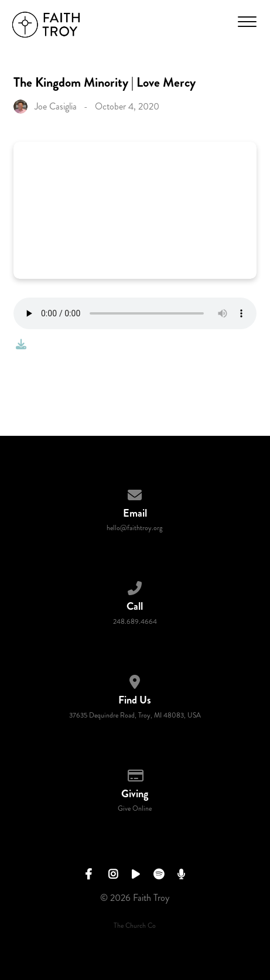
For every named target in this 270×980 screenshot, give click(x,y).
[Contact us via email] (135, 493)
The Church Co (135, 926)
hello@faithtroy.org (135, 528)
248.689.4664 (135, 622)
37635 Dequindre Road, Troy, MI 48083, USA (135, 716)
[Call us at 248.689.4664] (135, 586)
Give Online (135, 809)
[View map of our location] (135, 680)
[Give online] (135, 774)
